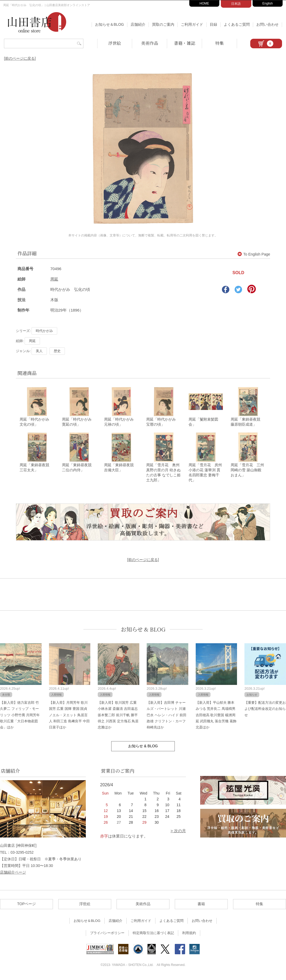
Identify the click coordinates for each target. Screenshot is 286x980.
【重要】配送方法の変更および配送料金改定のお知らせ (265, 711)
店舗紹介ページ (13, 875)
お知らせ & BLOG (143, 632)
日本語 (236, 4)
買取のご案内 (163, 24)
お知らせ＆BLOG (110, 24)
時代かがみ (44, 331)
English (268, 3)
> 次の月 (178, 833)
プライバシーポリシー (107, 936)
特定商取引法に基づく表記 (153, 936)
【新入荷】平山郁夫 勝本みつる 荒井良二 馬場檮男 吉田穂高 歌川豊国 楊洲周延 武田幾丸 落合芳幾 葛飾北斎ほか (216, 717)
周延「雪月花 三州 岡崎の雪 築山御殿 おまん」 (247, 472)
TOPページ (27, 906)
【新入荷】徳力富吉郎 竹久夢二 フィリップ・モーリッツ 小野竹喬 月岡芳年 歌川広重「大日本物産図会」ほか (20, 717)
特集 (220, 43)
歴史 (57, 351)
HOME (204, 3)
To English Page (254, 254)
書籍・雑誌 (185, 43)
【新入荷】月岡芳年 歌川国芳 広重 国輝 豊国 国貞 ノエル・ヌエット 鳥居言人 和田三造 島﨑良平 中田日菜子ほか (69, 717)
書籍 (201, 906)
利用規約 (189, 936)
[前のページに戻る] (20, 58)
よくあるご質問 (237, 24)
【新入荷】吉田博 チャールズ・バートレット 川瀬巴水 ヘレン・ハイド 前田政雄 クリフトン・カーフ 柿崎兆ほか (167, 717)
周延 (54, 279)
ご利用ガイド (192, 24)
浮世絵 (115, 43)
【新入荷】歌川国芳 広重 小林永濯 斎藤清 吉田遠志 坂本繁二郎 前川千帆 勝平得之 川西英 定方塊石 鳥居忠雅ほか (118, 717)
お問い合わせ (267, 24)
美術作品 (150, 43)
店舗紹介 (138, 24)
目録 (213, 24)
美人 (39, 351)
